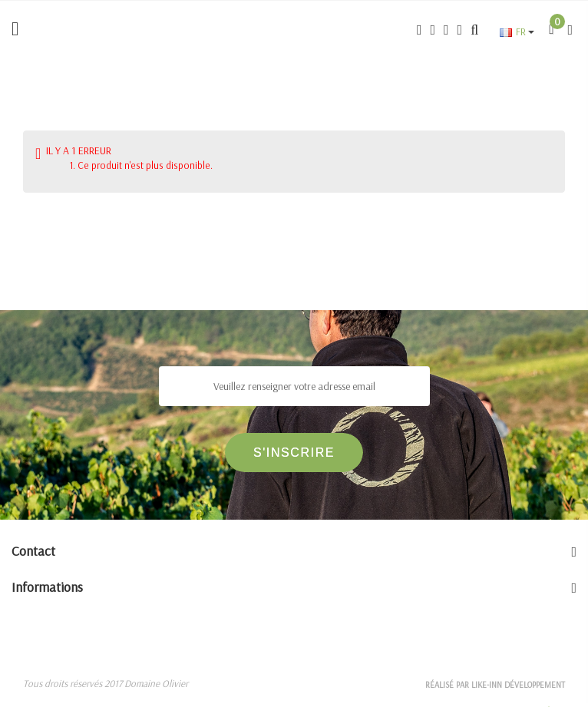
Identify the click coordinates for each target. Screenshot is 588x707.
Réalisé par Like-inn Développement (495, 685)
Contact (33, 551)
